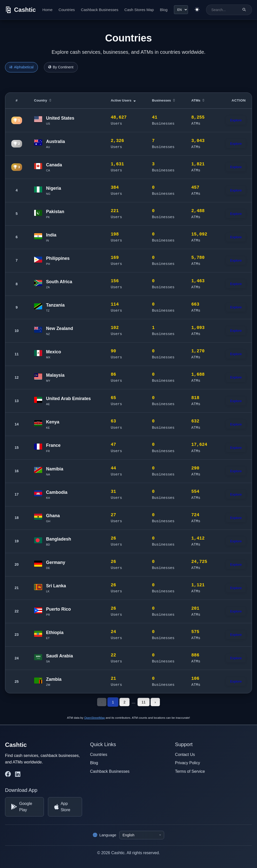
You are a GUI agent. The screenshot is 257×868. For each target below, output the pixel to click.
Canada (54, 165)
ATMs (198, 100)
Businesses (164, 100)
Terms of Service (190, 771)
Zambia (54, 679)
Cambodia (57, 492)
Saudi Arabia (60, 656)
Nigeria (54, 188)
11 (144, 702)
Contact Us (185, 754)
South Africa (59, 282)
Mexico (54, 352)
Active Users (123, 100)
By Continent (61, 67)
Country (43, 100)
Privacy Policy (187, 763)
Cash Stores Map (139, 10)
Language (105, 835)
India (51, 235)
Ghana (53, 516)
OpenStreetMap (94, 717)
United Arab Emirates (69, 399)
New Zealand (60, 328)
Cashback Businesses (100, 10)
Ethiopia (55, 633)
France (53, 445)
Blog (164, 10)
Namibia (55, 469)
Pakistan (55, 212)
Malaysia (55, 375)
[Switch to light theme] (197, 10)
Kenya (53, 422)
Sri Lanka (56, 586)
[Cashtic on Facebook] (8, 774)
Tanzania (55, 305)
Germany (56, 562)
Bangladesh (59, 539)
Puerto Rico (59, 609)
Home (48, 10)
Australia (56, 141)
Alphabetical (21, 67)
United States (60, 118)
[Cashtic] (20, 10)
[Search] (244, 10)
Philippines (58, 258)
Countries (67, 10)
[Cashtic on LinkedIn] (18, 774)
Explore (236, 120)
